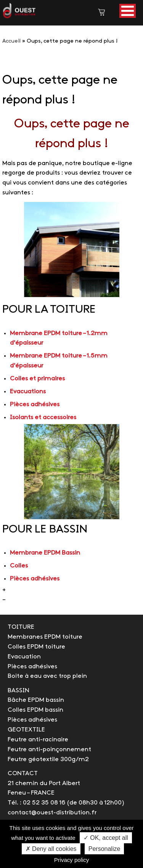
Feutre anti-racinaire (38, 740)
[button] (128, 11)
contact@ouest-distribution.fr (52, 813)
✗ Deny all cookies (51, 849)
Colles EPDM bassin (35, 710)
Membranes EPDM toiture (45, 637)
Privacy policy (72, 860)
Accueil (11, 41)
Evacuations (28, 392)
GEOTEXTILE (26, 730)
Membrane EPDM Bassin (45, 553)
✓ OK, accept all (106, 838)
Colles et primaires (37, 379)
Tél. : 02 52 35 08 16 (36, 803)
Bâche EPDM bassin (36, 700)
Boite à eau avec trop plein (47, 676)
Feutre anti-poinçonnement (49, 750)
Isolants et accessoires (43, 417)
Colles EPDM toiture (36, 647)
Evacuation (24, 657)
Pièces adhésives (35, 405)
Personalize (104, 849)
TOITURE (21, 627)
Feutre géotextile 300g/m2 (48, 759)
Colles (19, 566)
